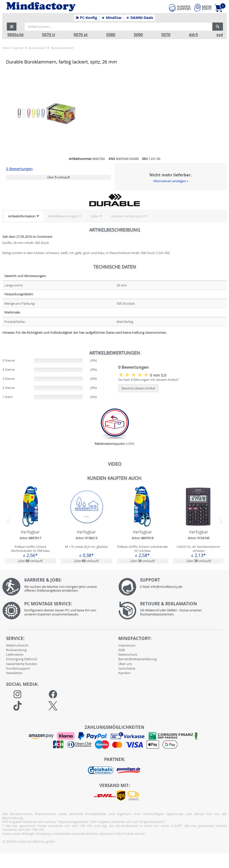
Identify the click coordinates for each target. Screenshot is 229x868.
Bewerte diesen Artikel (138, 388)
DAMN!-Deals (140, 18)
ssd (220, 35)
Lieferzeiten (15, 654)
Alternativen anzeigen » (171, 181)
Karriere (124, 673)
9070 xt (81, 35)
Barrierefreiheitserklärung (138, 659)
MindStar (112, 18)
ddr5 (193, 35)
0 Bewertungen (19, 169)
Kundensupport (18, 668)
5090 (138, 35)
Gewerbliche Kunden (22, 664)
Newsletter (14, 673)
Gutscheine (127, 668)
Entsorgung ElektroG (22, 659)
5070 (166, 35)
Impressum (127, 645)
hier (142, 834)
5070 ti (49, 35)
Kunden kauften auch (127, 216)
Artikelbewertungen (63, 216)
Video (95, 216)
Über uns (125, 664)
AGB (121, 650)
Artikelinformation (22, 216)
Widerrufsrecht (17, 645)
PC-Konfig (87, 18)
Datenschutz (128, 654)
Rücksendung (16, 650)
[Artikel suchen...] (119, 27)
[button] (12, 27)
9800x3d (15, 35)
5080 (111, 35)
